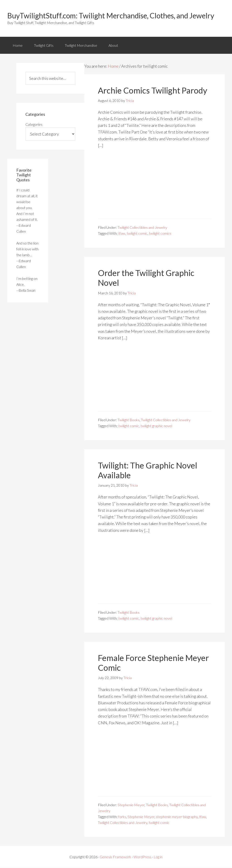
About (114, 45)
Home (18, 45)
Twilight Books (129, 420)
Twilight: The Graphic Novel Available (147, 470)
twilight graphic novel (156, 426)
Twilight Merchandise (81, 45)
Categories (34, 125)
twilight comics (160, 233)
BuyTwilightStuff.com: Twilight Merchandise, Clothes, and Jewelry (111, 16)
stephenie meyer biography (177, 817)
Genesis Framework (115, 857)
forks (122, 817)
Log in (158, 857)
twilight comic (137, 233)
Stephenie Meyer (131, 805)
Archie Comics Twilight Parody (152, 91)
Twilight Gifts (44, 45)
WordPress (142, 857)
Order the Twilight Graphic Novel (146, 278)
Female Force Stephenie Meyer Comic (153, 663)
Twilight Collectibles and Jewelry (142, 228)
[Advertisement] (155, 187)
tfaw (122, 233)
